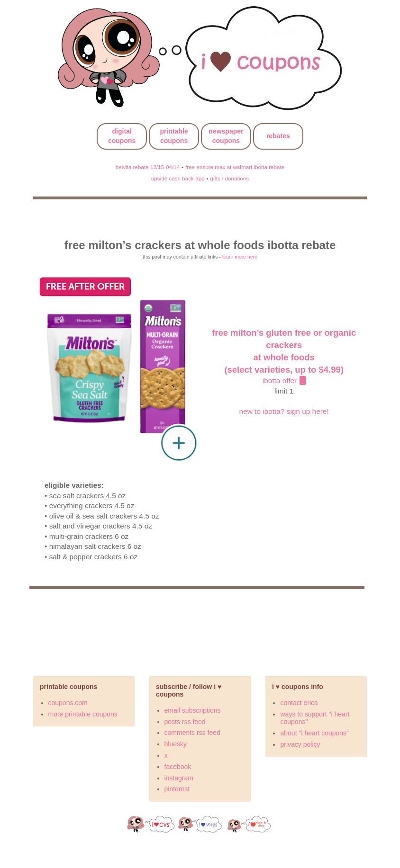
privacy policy (300, 744)
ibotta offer (284, 357)
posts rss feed (185, 722)
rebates (278, 136)
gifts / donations (229, 178)
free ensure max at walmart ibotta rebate (235, 167)
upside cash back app (178, 178)
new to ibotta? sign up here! (284, 411)
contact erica (299, 703)
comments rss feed (192, 733)
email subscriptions (193, 710)
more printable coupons (83, 714)
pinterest (177, 789)
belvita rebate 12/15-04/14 (148, 167)
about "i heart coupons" (314, 733)
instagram (179, 778)
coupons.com (68, 703)
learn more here (240, 257)
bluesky (176, 744)
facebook (178, 767)
